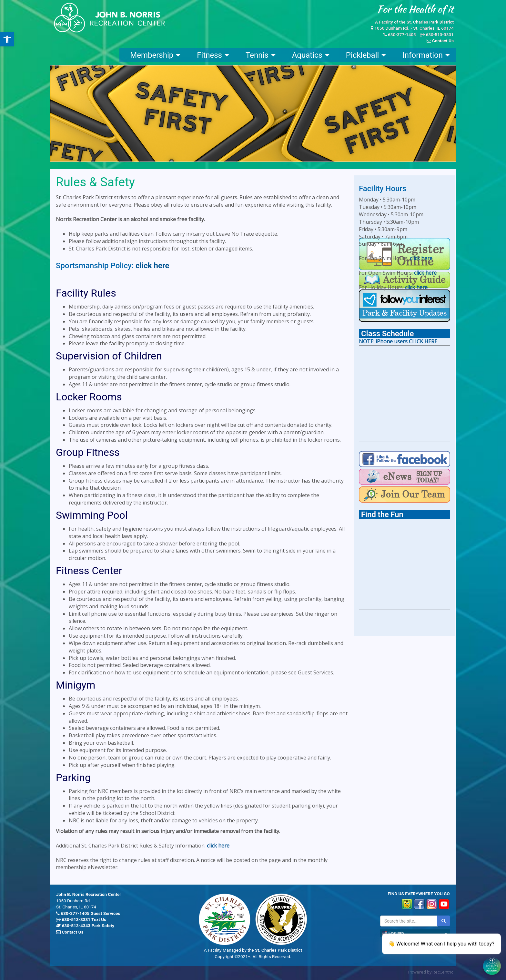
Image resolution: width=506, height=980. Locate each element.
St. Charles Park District (430, 22)
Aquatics (311, 55)
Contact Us (443, 41)
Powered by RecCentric (431, 972)
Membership (155, 55)
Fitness (213, 55)
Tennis (261, 55)
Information (426, 55)
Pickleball (366, 55)
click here (152, 266)
